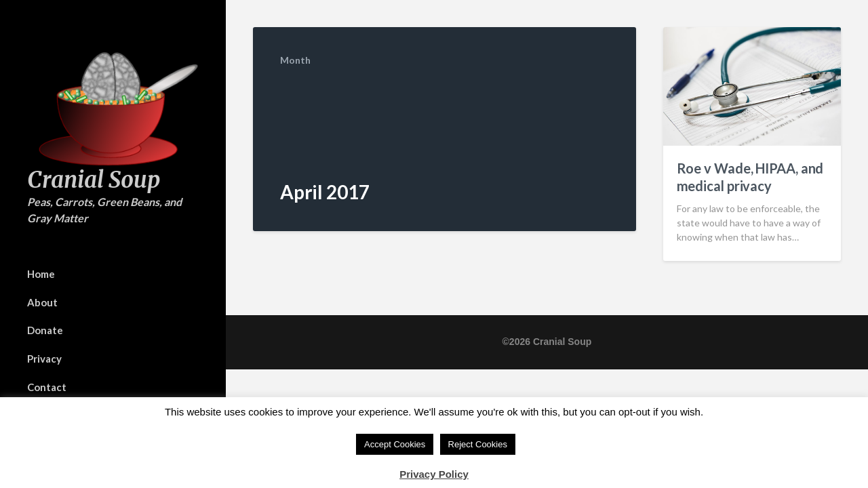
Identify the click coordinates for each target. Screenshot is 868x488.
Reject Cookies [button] (478, 444)
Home (41, 274)
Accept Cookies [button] (395, 444)
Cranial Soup (94, 180)
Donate (45, 330)
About (42, 302)
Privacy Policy (434, 474)
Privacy (44, 359)
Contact (47, 387)
